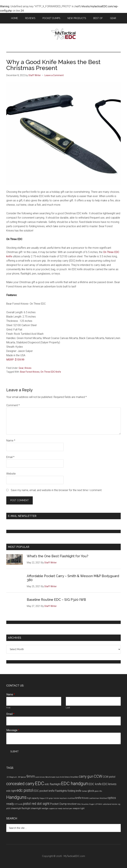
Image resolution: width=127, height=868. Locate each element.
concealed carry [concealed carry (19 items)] (20, 784)
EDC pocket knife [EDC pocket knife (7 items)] (44, 791)
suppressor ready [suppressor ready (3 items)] (55, 809)
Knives (28, 368)
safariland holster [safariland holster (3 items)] (110, 804)
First (8, 708)
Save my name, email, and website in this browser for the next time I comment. (56, 490)
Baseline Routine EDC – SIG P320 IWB (56, 600)
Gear (21, 368)
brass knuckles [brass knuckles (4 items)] (72, 777)
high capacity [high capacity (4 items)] (33, 798)
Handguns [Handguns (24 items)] (16, 797)
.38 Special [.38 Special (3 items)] (22, 777)
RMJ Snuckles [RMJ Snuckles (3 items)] (83, 804)
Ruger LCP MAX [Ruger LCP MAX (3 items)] (96, 804)
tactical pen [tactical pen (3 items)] (68, 809)
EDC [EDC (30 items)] (40, 783)
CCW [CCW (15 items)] (98, 776)
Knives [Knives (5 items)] (85, 798)
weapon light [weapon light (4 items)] (79, 808)
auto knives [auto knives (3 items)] (40, 777)
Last (68, 708)
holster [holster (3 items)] (56, 798)
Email (10, 457)
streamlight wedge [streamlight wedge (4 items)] (39, 808)
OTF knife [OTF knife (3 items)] (18, 804)
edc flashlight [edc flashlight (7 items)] (53, 784)
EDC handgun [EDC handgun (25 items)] (75, 784)
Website (11, 474)
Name (11, 441)
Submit (14, 752)
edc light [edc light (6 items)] (11, 791)
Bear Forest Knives (30, 372)
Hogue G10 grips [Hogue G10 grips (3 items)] (46, 798)
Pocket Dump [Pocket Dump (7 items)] (58, 804)
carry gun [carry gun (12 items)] (86, 776)
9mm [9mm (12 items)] (31, 776)
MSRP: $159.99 (15, 360)
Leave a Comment (54, 75)
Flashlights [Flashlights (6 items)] (61, 791)
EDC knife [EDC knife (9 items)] (95, 784)
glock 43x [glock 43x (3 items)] (98, 791)
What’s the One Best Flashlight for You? (58, 556)
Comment (13, 405)
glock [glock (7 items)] (91, 791)
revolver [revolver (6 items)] (72, 804)
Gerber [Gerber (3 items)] (85, 791)
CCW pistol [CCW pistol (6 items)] (109, 777)
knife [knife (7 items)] (78, 798)
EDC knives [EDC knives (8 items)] (109, 784)
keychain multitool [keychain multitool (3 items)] (67, 798)
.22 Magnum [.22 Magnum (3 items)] (12, 777)
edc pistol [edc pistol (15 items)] (25, 790)
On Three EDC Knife (51, 372)
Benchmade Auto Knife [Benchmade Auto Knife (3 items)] (55, 777)
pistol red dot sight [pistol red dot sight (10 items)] (36, 804)
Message (13, 730)
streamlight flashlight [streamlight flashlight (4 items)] (21, 808)
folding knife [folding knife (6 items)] (74, 791)
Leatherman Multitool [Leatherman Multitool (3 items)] (98, 798)
